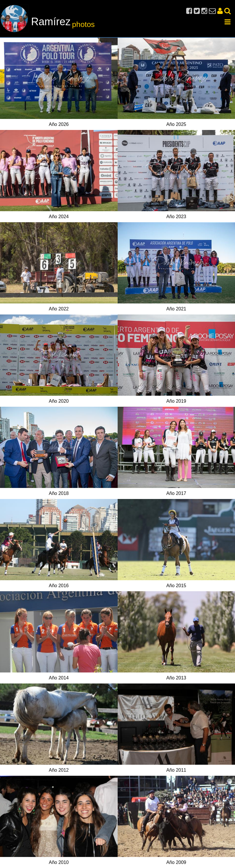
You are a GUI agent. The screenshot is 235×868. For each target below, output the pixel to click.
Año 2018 (59, 493)
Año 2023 (176, 217)
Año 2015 (176, 586)
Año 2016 (59, 586)
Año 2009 (176, 862)
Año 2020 (59, 401)
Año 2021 (176, 309)
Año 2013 (176, 678)
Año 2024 (59, 217)
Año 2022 (59, 309)
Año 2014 (59, 678)
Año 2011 (176, 770)
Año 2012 (59, 770)
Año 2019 (176, 401)
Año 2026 (59, 124)
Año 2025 (176, 124)
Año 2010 (59, 862)
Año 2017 (176, 493)
